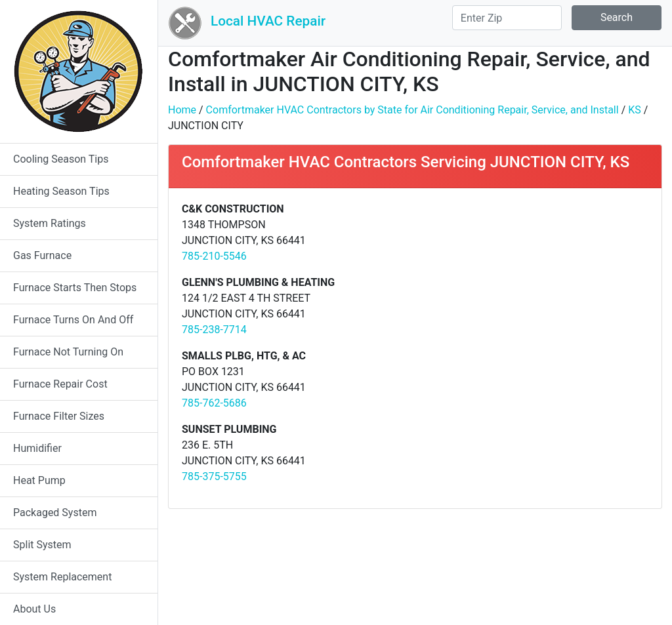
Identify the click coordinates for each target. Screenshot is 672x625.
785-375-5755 (214, 476)
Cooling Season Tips (61, 159)
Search (617, 17)
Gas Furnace (42, 255)
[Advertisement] (536, 293)
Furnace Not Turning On (68, 352)
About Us (34, 609)
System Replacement (62, 577)
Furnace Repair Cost (60, 384)
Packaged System (55, 513)
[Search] (507, 18)
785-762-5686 (214, 403)
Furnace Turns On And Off (73, 320)
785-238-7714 (214, 330)
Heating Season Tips (61, 191)
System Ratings (50, 223)
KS (635, 110)
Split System (42, 545)
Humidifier (37, 448)
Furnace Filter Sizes (59, 416)
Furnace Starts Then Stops (75, 288)
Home (182, 110)
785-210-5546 (214, 256)
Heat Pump (39, 480)
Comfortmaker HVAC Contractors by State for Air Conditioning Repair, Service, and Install (412, 110)
